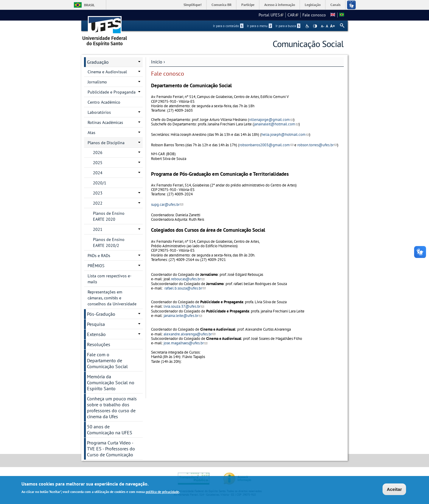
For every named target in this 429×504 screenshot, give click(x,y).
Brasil (89, 5)
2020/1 (100, 183)
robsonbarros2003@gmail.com (266, 145)
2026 (98, 153)
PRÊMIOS (96, 266)
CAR (293, 15)
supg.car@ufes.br (167, 204)
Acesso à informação (280, 5)
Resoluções (99, 344)
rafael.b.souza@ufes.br (185, 288)
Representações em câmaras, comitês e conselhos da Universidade (112, 298)
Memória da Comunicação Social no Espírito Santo (111, 382)
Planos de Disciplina (106, 143)
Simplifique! (193, 5)
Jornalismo (97, 82)
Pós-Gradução (101, 314)
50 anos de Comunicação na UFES (110, 430)
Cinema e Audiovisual (107, 72)
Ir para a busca (288, 26)
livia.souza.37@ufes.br (184, 306)
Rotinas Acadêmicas (105, 122)
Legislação (313, 5)
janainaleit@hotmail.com (276, 124)
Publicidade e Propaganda (112, 92)
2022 (98, 203)
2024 (98, 173)
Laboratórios (99, 112)
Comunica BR (222, 5)
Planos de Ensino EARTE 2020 (109, 216)
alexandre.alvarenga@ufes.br (189, 334)
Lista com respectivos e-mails (109, 279)
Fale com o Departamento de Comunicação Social (107, 360)
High (315, 26)
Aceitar (394, 490)
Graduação (98, 62)
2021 (98, 229)
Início (157, 62)
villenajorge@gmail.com (271, 120)
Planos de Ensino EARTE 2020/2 (109, 242)
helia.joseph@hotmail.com (285, 134)
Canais (335, 5)
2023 (98, 193)
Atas (91, 133)
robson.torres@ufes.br (317, 145)
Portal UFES (271, 15)
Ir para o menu (259, 26)
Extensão (96, 334)
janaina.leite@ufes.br (183, 316)
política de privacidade (162, 493)
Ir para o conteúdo (228, 26)
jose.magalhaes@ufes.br (185, 343)
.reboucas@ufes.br (187, 279)
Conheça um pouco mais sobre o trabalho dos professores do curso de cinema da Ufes (112, 407)
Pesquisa (96, 324)
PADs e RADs (99, 256)
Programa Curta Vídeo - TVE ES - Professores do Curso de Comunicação (111, 449)
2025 (98, 163)
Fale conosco (314, 15)
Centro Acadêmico (104, 102)
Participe (248, 5)
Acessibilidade (308, 26)
